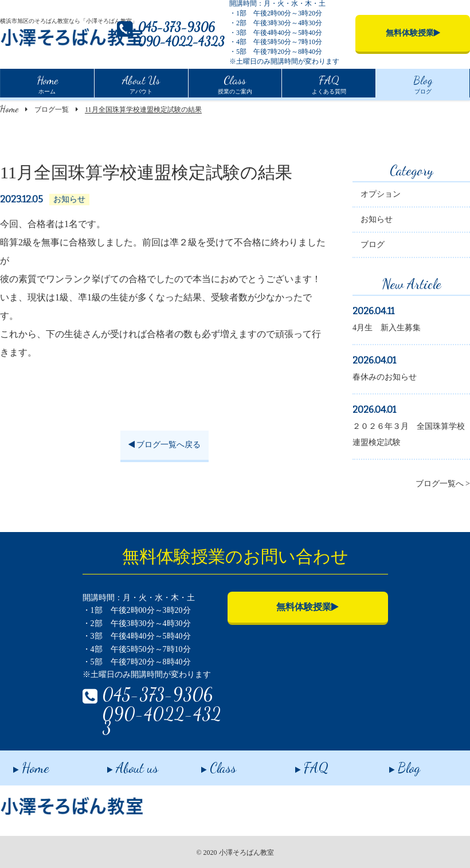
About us (120, 764)
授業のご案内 (235, 83)
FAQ (299, 764)
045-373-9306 (177, 27)
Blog (391, 764)
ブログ (423, 83)
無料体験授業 (308, 607)
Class (205, 764)
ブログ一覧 (52, 110)
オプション (381, 195)
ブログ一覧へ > (443, 485)
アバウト (141, 83)
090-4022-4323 (181, 42)
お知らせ (377, 220)
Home (9, 109)
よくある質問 (329, 83)
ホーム (47, 83)
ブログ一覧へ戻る (165, 446)
